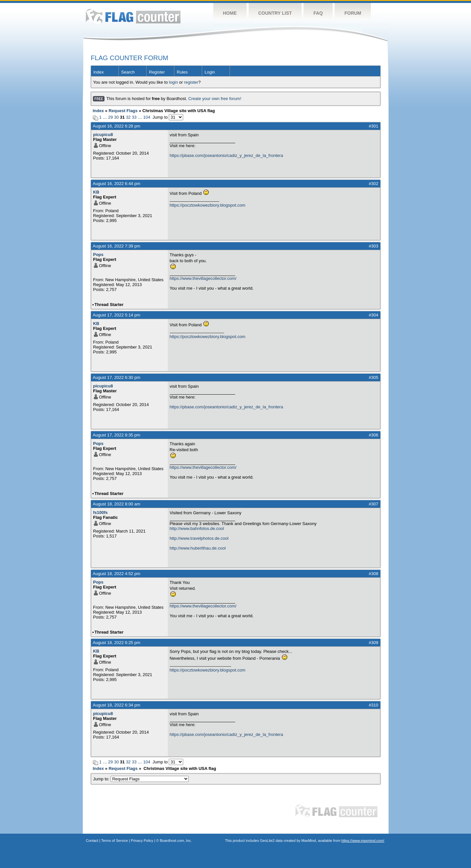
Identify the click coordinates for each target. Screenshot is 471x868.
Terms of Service (114, 841)
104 (147, 117)
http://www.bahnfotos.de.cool (197, 528)
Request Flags (123, 111)
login (174, 82)
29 (111, 117)
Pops (98, 255)
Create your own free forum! (215, 99)
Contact (92, 841)
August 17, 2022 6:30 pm (117, 377)
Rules (182, 72)
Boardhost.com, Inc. (176, 841)
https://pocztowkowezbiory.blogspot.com (208, 205)
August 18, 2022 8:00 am (117, 504)
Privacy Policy (142, 841)
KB (96, 192)
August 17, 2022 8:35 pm (117, 435)
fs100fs (101, 512)
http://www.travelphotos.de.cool (199, 538)
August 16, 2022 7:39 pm (117, 246)
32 (128, 117)
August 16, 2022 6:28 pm (117, 126)
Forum (353, 13)
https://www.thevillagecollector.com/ (203, 278)
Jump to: (141, 779)
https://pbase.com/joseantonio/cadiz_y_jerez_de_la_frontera (227, 155)
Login (210, 72)
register (191, 82)
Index (99, 72)
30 (116, 117)
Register (157, 72)
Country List (275, 13)
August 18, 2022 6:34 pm (117, 705)
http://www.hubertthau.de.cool (198, 548)
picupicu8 (103, 135)
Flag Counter (133, 16)
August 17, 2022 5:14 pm (117, 315)
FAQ (318, 13)
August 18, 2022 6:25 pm (117, 643)
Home (230, 13)
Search (128, 72)
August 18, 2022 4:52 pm (117, 574)
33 (134, 117)
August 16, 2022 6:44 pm (117, 184)
